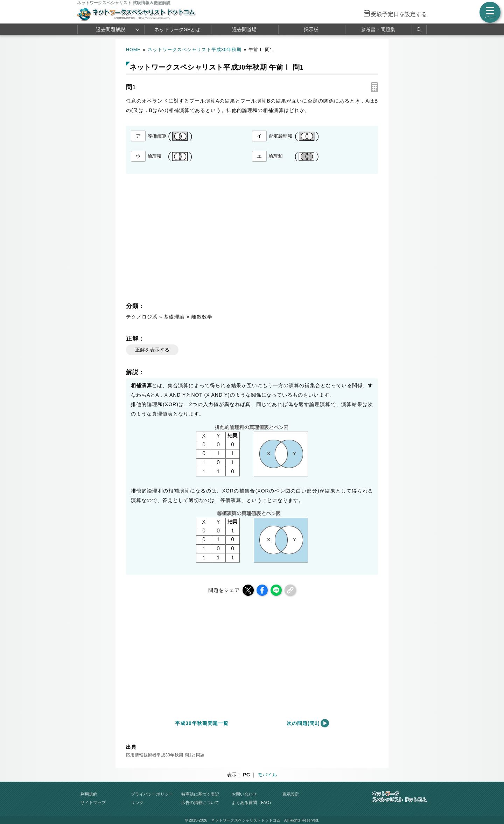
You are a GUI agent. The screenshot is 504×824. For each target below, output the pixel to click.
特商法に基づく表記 (200, 794)
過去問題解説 (111, 29)
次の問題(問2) (303, 723)
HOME (133, 50)
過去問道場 (244, 29)
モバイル (267, 775)
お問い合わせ (244, 794)
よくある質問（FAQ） (253, 803)
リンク (137, 803)
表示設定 (290, 794)
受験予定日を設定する (399, 14)
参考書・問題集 (378, 29)
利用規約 (89, 794)
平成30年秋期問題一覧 (202, 723)
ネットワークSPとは (177, 29)
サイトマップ (93, 803)
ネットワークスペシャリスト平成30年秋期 (195, 50)
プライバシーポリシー (152, 794)
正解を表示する (152, 350)
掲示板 (311, 29)
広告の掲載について (200, 803)
